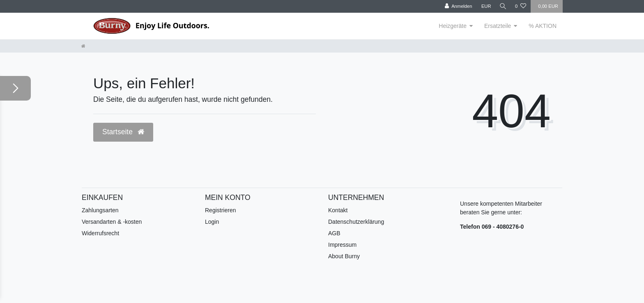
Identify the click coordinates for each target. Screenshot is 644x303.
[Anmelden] (457, 6)
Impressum (342, 245)
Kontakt (338, 210)
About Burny (344, 256)
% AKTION (543, 26)
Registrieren (220, 210)
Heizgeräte (453, 26)
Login (212, 222)
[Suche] (502, 6)
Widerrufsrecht (100, 233)
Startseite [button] (123, 132)
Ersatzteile (498, 26)
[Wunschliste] (521, 6)
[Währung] (485, 6)
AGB (334, 233)
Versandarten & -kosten (112, 222)
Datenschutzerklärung (356, 222)
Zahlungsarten (100, 210)
